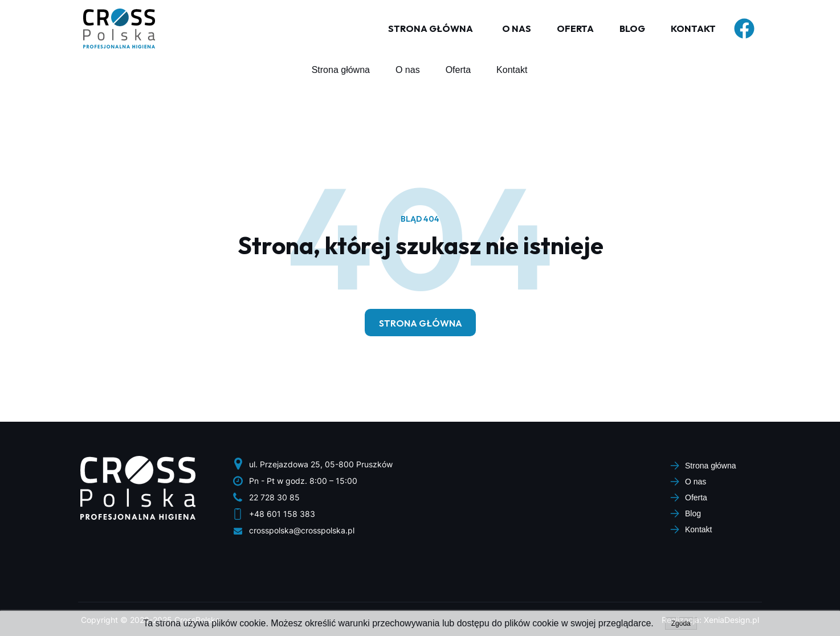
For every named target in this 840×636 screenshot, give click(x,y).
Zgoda (681, 623)
